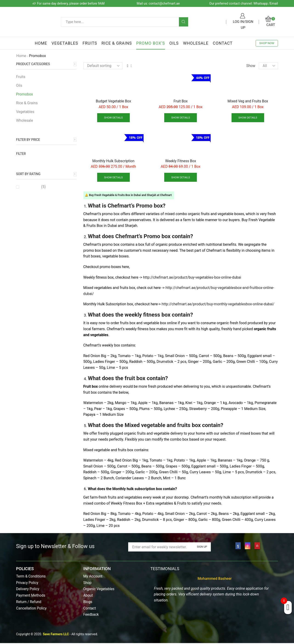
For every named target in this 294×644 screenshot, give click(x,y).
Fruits (90, 43)
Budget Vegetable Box (113, 101)
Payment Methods (31, 596)
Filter (21, 154)
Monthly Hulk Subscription (113, 161)
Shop (88, 583)
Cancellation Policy (32, 609)
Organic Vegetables (99, 590)
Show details (113, 118)
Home (41, 43)
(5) (34, 187)
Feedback (91, 615)
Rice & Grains (117, 43)
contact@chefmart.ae (164, 3)
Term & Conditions (31, 577)
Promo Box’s (151, 43)
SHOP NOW (267, 43)
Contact (223, 43)
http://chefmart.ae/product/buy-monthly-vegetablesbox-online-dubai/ (218, 305)
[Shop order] (103, 66)
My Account (93, 577)
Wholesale (196, 43)
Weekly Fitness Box (181, 161)
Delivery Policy (28, 590)
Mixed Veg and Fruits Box (248, 101)
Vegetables (65, 43)
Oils (174, 43)
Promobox (24, 94)
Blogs (88, 602)
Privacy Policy (27, 583)
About (88, 596)
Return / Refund (29, 602)
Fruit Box (181, 101)
